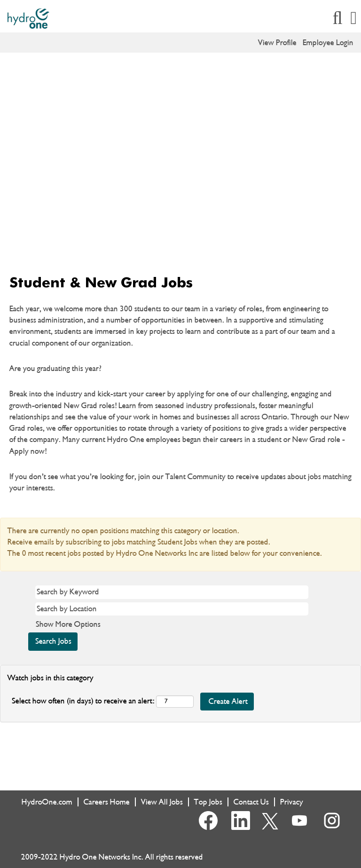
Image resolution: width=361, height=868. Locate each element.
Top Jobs (208, 802)
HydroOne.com (47, 802)
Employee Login (328, 43)
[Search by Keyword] (172, 592)
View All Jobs (162, 802)
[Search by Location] (172, 609)
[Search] (337, 19)
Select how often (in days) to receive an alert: (83, 701)
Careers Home (107, 802)
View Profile (277, 43)
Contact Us (251, 802)
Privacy (292, 802)
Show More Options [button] (68, 624)
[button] (354, 19)
